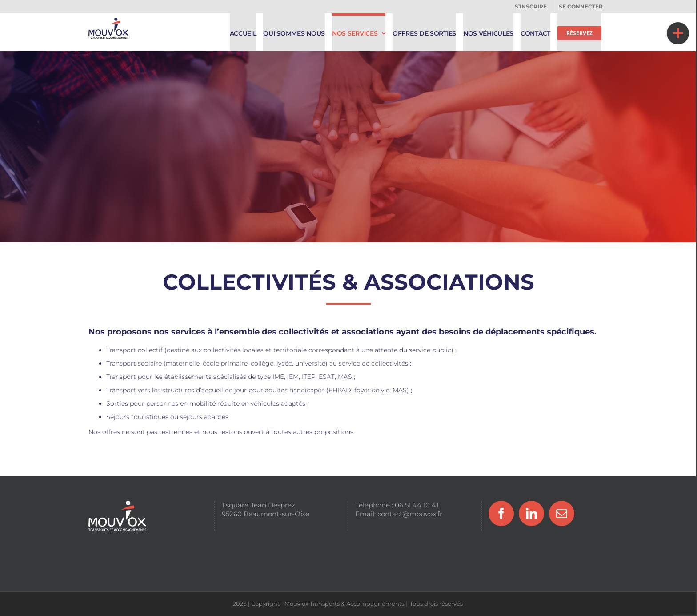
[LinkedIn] (531, 513)
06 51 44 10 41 (417, 505)
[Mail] (562, 513)
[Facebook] (501, 513)
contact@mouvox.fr (410, 514)
